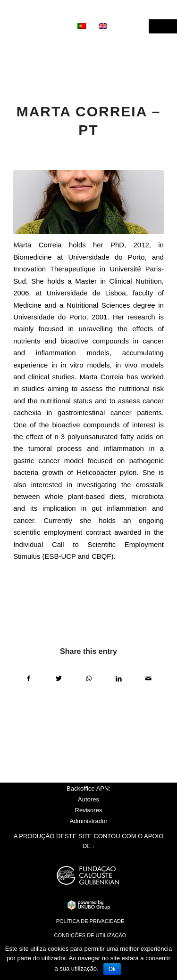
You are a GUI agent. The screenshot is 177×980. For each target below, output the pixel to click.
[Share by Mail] (149, 679)
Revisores (89, 810)
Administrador (88, 821)
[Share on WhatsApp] (89, 679)
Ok (112, 969)
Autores (88, 799)
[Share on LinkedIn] (118, 679)
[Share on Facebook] (29, 679)
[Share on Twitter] (59, 679)
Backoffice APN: (88, 788)
